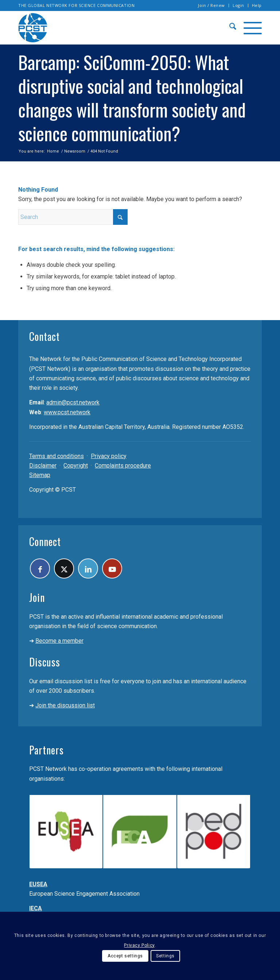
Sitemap (40, 475)
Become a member (59, 641)
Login (238, 5)
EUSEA (38, 884)
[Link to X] (64, 568)
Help (257, 5)
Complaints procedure (123, 466)
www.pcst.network (67, 412)
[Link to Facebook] (40, 568)
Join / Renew (211, 5)
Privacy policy (109, 456)
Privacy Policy (139, 945)
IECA (36, 908)
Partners (46, 750)
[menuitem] (212, 5)
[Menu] (249, 28)
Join (37, 597)
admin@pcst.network (73, 402)
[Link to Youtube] (112, 568)
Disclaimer (43, 466)
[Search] (229, 28)
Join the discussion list (65, 705)
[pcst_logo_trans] (33, 28)
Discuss (45, 662)
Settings (165, 956)
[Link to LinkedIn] (88, 568)
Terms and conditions (57, 456)
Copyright (76, 466)
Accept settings (125, 956)
